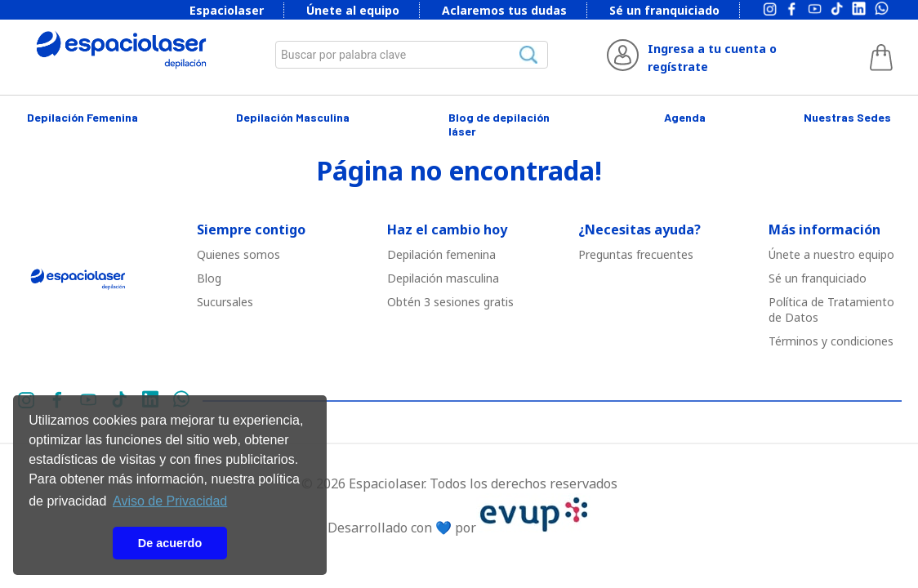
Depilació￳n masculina (443, 278)
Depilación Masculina (293, 117)
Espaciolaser (227, 10)
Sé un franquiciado (664, 10)
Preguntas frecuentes (636, 254)
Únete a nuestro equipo (831, 254)
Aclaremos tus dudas (504, 10)
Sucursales (225, 302)
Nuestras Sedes (847, 117)
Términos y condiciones (831, 341)
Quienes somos (238, 254)
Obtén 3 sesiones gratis (450, 302)
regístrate (678, 67)
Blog (209, 278)
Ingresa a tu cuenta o (712, 49)
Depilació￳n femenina (441, 254)
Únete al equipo (353, 10)
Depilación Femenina (82, 117)
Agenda (685, 117)
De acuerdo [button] (170, 543)
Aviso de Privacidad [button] (170, 501)
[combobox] (412, 55)
